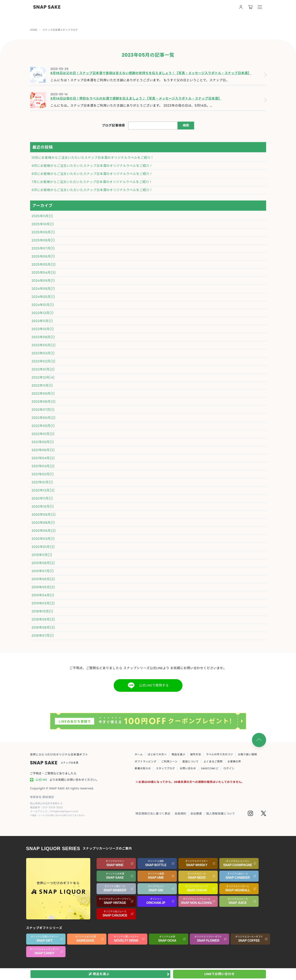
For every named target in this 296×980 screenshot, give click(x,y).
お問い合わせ (188, 768)
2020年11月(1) (42, 498)
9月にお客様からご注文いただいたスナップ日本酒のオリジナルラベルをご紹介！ (92, 166)
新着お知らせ (143, 768)
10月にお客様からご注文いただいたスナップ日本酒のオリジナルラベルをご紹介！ (93, 158)
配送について (191, 762)
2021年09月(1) (43, 442)
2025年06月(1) (43, 256)
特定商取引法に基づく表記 (153, 814)
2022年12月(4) (43, 377)
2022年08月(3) (44, 402)
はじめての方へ (157, 754)
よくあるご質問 (213, 762)
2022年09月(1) (43, 394)
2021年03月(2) (43, 466)
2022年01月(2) (43, 434)
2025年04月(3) (44, 273)
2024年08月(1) (43, 289)
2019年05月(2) (43, 587)
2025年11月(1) (42, 216)
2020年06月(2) (44, 531)
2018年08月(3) (43, 628)
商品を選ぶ (178, 754)
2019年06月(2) (43, 579)
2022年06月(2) (44, 418)
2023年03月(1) (43, 353)
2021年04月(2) (43, 458)
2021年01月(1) (42, 482)
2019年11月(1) (42, 555)
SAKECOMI (210, 768)
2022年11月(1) (42, 386)
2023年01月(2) (43, 369)
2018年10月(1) (42, 611)
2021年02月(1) (43, 474)
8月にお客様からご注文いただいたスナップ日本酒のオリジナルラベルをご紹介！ (92, 174)
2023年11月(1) (42, 321)
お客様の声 (234, 762)
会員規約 (180, 814)
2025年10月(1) (43, 224)
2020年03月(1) (43, 539)
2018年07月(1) (43, 636)
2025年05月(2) (44, 265)
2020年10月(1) (43, 507)
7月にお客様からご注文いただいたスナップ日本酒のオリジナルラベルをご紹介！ (92, 182)
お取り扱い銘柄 (248, 754)
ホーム (139, 754)
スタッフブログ (166, 768)
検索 (186, 125)
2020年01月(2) (43, 547)
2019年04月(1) (43, 595)
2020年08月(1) (43, 523)
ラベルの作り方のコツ (219, 754)
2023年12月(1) (43, 313)
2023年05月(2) (44, 345)
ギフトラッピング (146, 762)
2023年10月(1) (43, 329)
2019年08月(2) (43, 563)
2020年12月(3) (43, 490)
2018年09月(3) (43, 619)
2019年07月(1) (43, 571)
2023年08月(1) (43, 337)
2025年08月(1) (43, 240)
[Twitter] (264, 814)
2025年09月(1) (43, 232)
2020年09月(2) (44, 515)
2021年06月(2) (43, 450)
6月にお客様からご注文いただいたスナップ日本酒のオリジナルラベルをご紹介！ (92, 190)
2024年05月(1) (43, 297)
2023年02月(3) (44, 361)
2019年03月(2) (43, 603)
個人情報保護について (221, 814)
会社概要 (196, 814)
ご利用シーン (169, 762)
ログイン (229, 768)
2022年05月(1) (43, 426)
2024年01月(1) (43, 305)
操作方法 (196, 754)
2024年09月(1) (43, 281)
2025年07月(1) (43, 248)
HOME (34, 30)
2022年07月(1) (43, 410)
